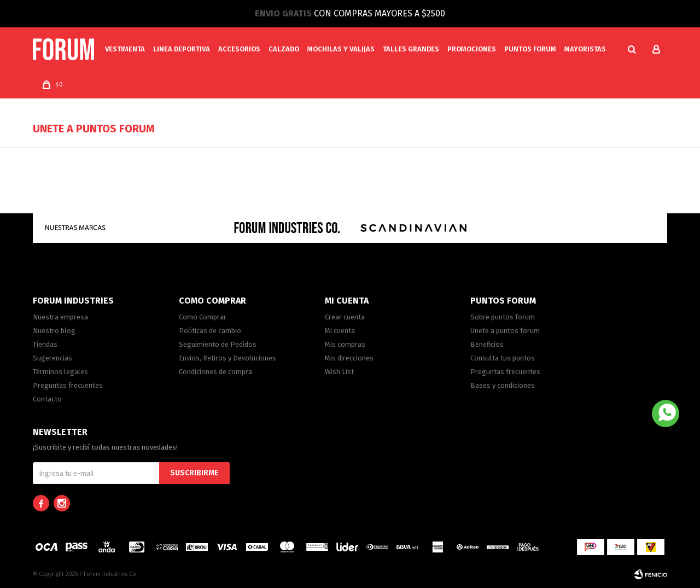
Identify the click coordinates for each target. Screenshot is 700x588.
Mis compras (345, 344)
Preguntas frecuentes (68, 385)
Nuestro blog (54, 331)
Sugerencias (52, 358)
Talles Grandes (411, 49)
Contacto (47, 399)
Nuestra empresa (60, 317)
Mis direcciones (349, 358)
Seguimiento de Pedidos (218, 344)
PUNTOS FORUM (530, 49)
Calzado (284, 49)
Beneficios (487, 344)
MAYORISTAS (585, 49)
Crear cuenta (345, 317)
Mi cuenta (340, 331)
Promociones (472, 49)
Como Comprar (203, 317)
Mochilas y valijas (341, 49)
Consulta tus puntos (503, 358)
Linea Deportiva (182, 49)
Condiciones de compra (215, 372)
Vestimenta (125, 49)
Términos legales (60, 372)
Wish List (339, 372)
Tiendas (45, 344)
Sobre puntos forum (503, 317)
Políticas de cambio (210, 331)
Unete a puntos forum (505, 331)
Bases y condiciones (503, 385)
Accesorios (239, 49)
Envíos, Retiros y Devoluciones (227, 358)
